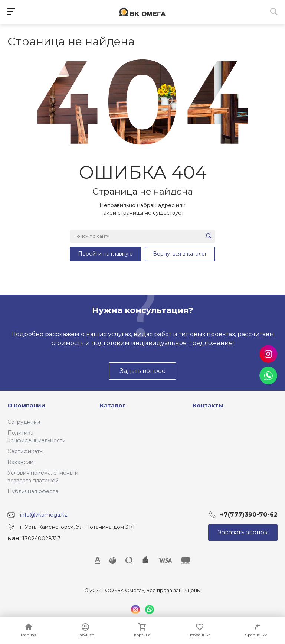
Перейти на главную (105, 254)
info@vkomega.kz (44, 515)
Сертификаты (25, 451)
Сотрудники (24, 422)
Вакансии (20, 462)
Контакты (208, 405)
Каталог (113, 405)
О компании (26, 405)
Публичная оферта (33, 491)
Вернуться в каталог (180, 254)
